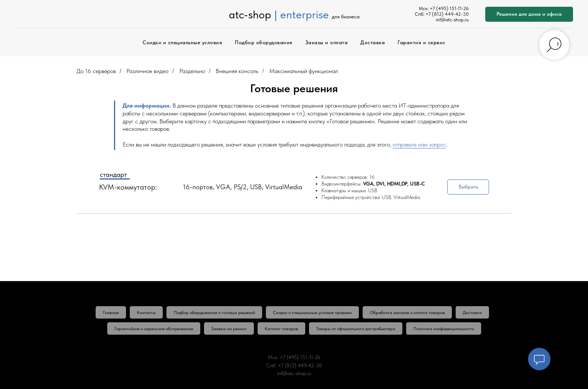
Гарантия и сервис (421, 42)
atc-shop (250, 14)
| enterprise (301, 14)
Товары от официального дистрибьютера (356, 329)
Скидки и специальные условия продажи (312, 313)
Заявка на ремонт (229, 329)
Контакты (146, 313)
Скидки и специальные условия (182, 42)
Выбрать (468, 187)
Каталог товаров (281, 329)
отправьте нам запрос (419, 144)
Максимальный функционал (304, 71)
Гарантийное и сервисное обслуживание (154, 329)
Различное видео (147, 71)
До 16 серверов (96, 71)
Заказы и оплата (327, 42)
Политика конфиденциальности (444, 329)
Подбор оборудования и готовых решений (214, 313)
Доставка (373, 42)
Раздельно (192, 71)
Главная (111, 313)
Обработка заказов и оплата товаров (407, 313)
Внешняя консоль (237, 71)
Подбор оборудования (264, 42)
